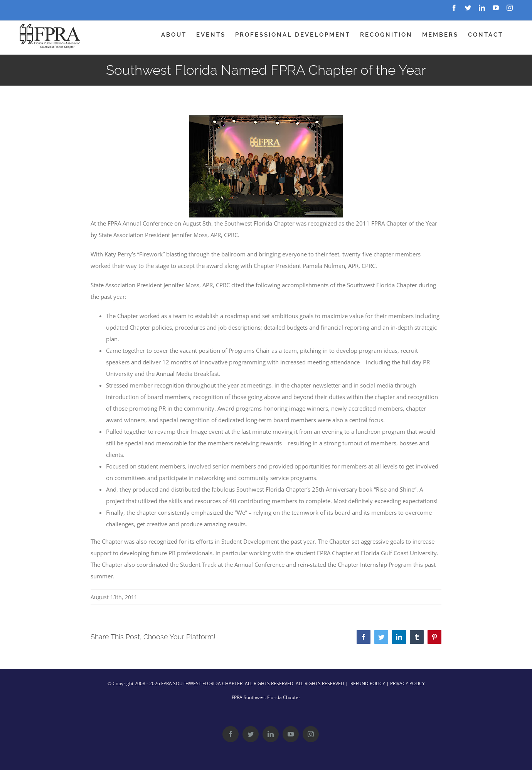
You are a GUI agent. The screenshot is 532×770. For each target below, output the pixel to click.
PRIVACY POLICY (407, 683)
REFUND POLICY (368, 683)
